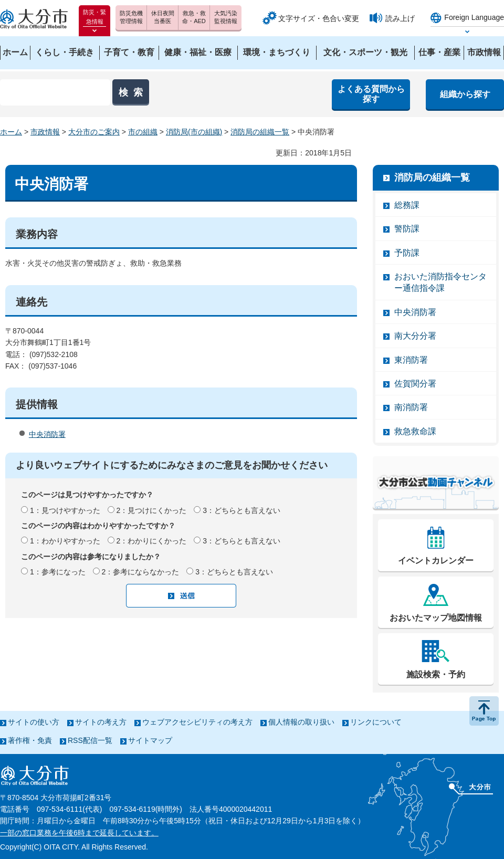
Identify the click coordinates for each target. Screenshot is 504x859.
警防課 (407, 229)
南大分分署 (415, 336)
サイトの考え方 (101, 722)
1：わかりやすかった (65, 541)
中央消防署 (47, 434)
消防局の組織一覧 (260, 132)
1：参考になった (58, 572)
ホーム (11, 132)
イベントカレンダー (436, 561)
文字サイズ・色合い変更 (319, 18)
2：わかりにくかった (152, 541)
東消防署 (411, 360)
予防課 (407, 253)
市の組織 (143, 132)
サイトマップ (150, 740)
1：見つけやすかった (65, 510)
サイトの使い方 (34, 722)
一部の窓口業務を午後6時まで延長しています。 (79, 833)
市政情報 (45, 132)
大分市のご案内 (94, 132)
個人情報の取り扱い (301, 722)
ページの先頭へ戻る (484, 711)
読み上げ (400, 18)
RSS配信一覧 (90, 740)
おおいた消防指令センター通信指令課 (440, 282)
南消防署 (411, 407)
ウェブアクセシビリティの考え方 (197, 722)
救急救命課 (415, 431)
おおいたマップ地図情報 (436, 618)
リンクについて (376, 722)
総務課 (407, 205)
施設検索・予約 (436, 674)
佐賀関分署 (415, 384)
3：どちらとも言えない (241, 510)
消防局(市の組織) (194, 132)
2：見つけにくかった (152, 510)
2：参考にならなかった (141, 572)
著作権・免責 (30, 740)
